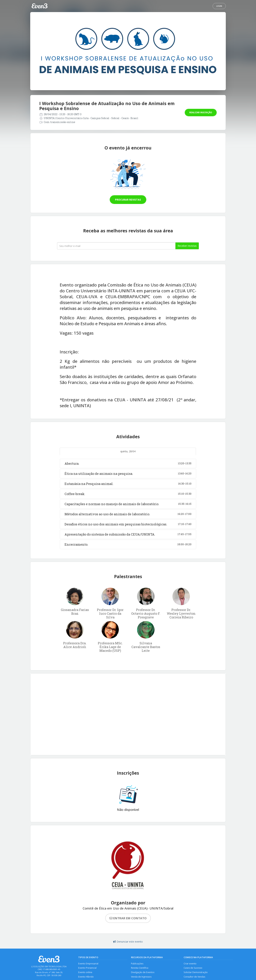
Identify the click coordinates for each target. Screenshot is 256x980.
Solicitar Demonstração (196, 973)
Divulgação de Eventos (143, 973)
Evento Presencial (88, 968)
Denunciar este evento (128, 942)
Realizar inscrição (201, 112)
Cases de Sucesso (193, 968)
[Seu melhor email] (116, 246)
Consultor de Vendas (195, 977)
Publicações (137, 964)
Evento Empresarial (88, 964)
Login (219, 6)
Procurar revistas (128, 200)
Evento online (86, 973)
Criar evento (190, 964)
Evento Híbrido (86, 977)
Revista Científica (140, 968)
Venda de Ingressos (141, 977)
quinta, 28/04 (128, 451)
